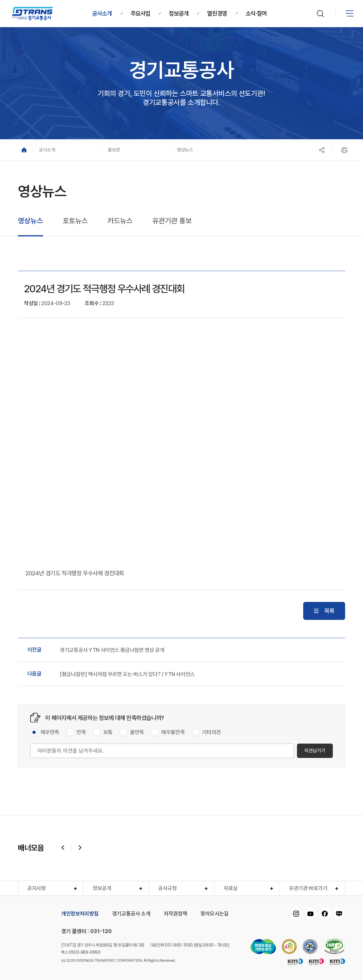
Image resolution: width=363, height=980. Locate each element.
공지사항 (36, 888)
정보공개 (102, 888)
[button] (67, 150)
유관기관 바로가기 (308, 888)
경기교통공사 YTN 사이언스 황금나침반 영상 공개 (112, 650)
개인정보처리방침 (80, 914)
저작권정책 (175, 914)
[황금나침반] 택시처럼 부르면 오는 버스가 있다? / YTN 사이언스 (127, 674)
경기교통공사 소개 (131, 914)
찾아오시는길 (215, 914)
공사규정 (167, 888)
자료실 (230, 888)
